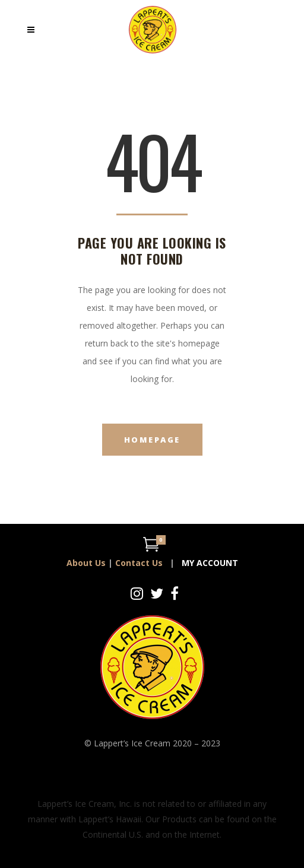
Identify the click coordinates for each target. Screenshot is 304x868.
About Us (86, 563)
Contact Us (139, 563)
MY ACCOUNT (210, 563)
